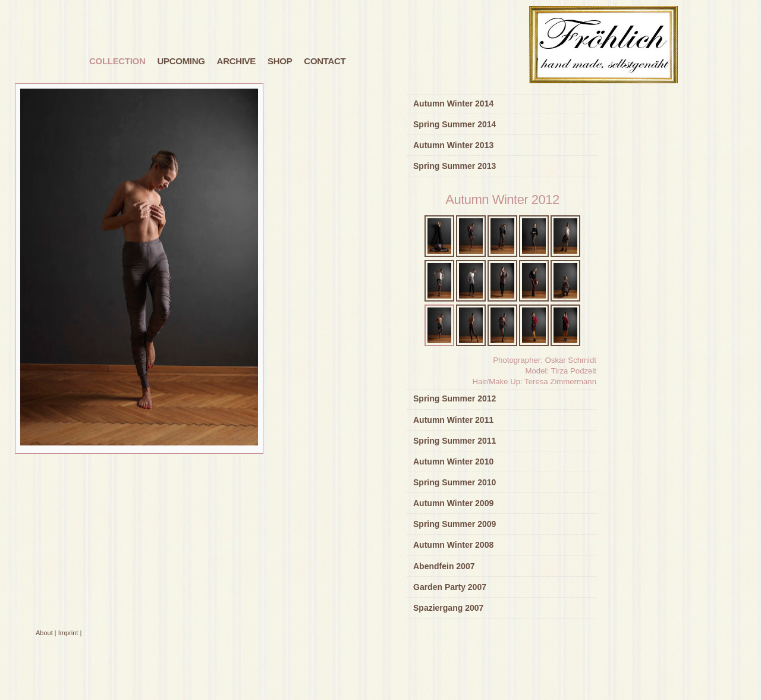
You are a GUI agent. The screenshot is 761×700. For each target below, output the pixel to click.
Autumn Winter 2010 (453, 462)
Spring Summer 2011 (455, 441)
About (44, 633)
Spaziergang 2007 (448, 608)
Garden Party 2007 (450, 587)
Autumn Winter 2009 (453, 503)
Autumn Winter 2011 (453, 420)
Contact (325, 61)
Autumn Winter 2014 (453, 103)
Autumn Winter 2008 (453, 545)
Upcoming (181, 61)
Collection (117, 61)
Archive (236, 61)
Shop (280, 61)
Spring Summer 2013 (455, 166)
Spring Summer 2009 (455, 524)
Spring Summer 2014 (455, 124)
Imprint (68, 633)
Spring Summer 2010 (455, 482)
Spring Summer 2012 (455, 398)
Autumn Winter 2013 (453, 145)
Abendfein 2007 (444, 566)
